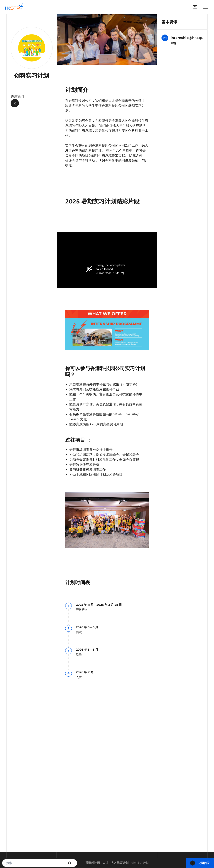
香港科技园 (93, 863)
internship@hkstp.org (182, 40)
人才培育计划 (120, 863)
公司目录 (200, 863)
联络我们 (195, 7)
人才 (105, 863)
